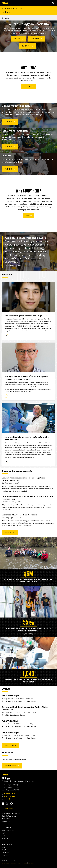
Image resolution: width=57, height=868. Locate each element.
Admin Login (8, 808)
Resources (5, 838)
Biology (6, 12)
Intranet (4, 855)
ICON (4, 836)
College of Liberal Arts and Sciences (13, 8)
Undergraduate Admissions (11, 813)
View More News (10, 532)
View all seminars (12, 765)
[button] (53, 3)
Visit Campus (36, 39)
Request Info (28, 46)
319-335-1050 (8, 794)
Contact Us (5, 852)
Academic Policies (8, 830)
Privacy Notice (5, 863)
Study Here (29, 86)
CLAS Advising (7, 828)
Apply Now (19, 39)
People (4, 850)
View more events (10, 745)
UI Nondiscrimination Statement (19, 863)
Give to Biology (7, 844)
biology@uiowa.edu (10, 799)
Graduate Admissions (9, 816)
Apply (29, 215)
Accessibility (32, 863)
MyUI (3, 833)
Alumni (4, 847)
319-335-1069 (8, 796)
